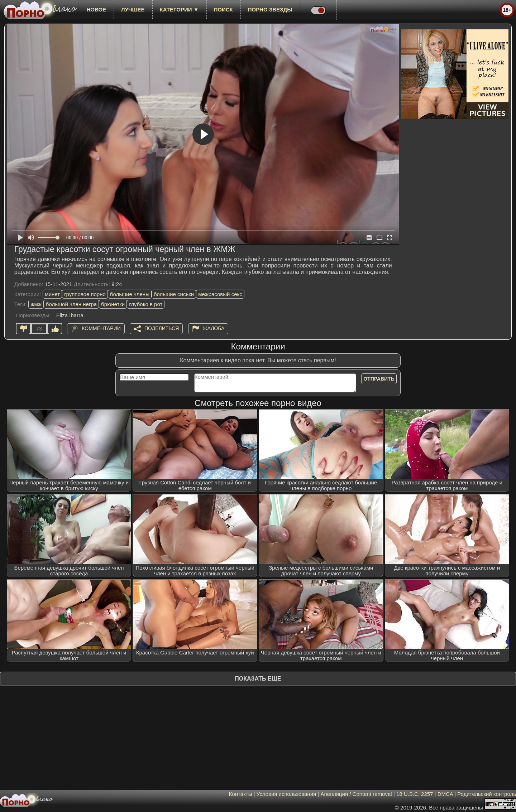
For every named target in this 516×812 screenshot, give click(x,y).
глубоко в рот (146, 304)
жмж (36, 304)
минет (52, 294)
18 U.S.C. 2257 (415, 794)
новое (96, 9)
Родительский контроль (487, 794)
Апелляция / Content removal (356, 794)
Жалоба (214, 328)
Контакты (241, 794)
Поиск (223, 9)
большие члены (130, 294)
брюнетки (113, 304)
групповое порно (85, 294)
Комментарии (101, 328)
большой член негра (71, 304)
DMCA (445, 794)
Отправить (379, 379)
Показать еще (258, 679)
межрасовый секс (220, 294)
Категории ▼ (179, 9)
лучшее (133, 9)
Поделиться (162, 328)
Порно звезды (270, 9)
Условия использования (286, 794)
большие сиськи (174, 294)
